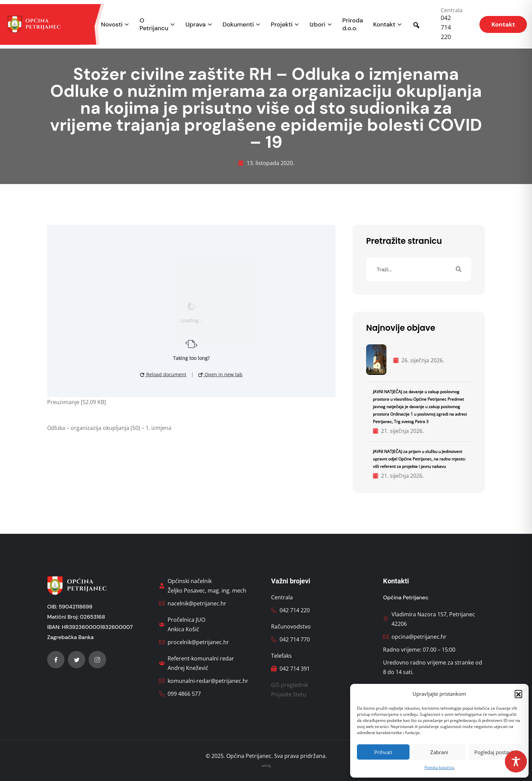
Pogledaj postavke (496, 752)
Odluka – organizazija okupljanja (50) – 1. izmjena (109, 428)
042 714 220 (446, 27)
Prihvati (383, 752)
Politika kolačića (439, 768)
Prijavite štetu (289, 694)
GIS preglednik (290, 685)
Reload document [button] (163, 374)
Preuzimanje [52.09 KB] (77, 402)
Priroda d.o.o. (353, 24)
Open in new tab (221, 374)
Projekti (282, 25)
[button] (518, 694)
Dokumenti (238, 25)
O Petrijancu (154, 24)
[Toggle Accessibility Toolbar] (516, 761)
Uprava (195, 25)
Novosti (112, 25)
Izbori (317, 25)
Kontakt (384, 25)
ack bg (266, 766)
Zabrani (439, 752)
